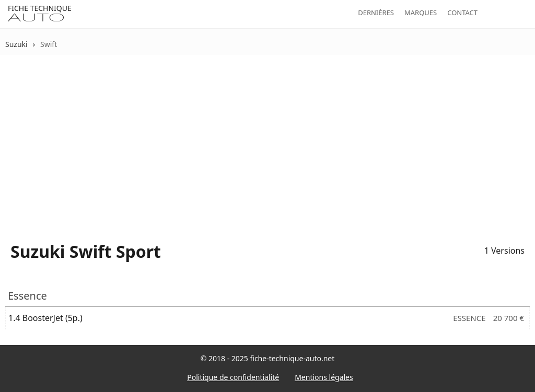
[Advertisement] (267, 141)
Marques (421, 13)
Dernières (376, 13)
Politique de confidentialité (233, 377)
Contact (462, 13)
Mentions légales (324, 377)
